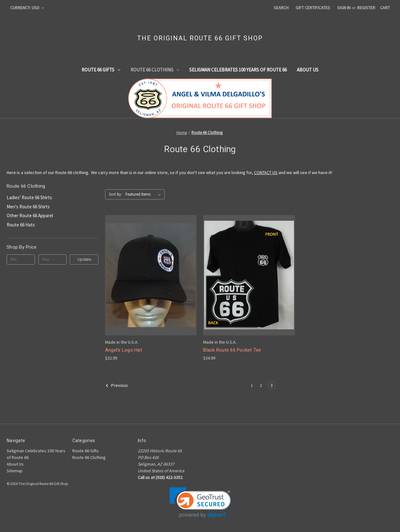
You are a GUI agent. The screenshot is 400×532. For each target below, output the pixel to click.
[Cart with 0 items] (385, 8)
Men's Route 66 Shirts (28, 207)
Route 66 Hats (21, 225)
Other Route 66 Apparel (30, 215)
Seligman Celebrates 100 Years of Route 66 (238, 70)
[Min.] (21, 259)
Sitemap (15, 471)
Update (84, 259)
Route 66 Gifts (101, 70)
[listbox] (144, 194)
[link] (200, 503)
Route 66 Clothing (155, 70)
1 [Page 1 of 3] (252, 385)
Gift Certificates (313, 8)
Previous (117, 386)
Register (366, 8)
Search (281, 8)
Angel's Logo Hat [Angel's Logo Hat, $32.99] (123, 350)
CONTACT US (266, 172)
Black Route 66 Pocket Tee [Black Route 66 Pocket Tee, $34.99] (232, 350)
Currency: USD (27, 8)
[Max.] (53, 259)
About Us (308, 70)
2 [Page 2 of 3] (261, 385)
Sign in (344, 8)
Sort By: (115, 194)
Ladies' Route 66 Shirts (29, 197)
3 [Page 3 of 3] (272, 385)
